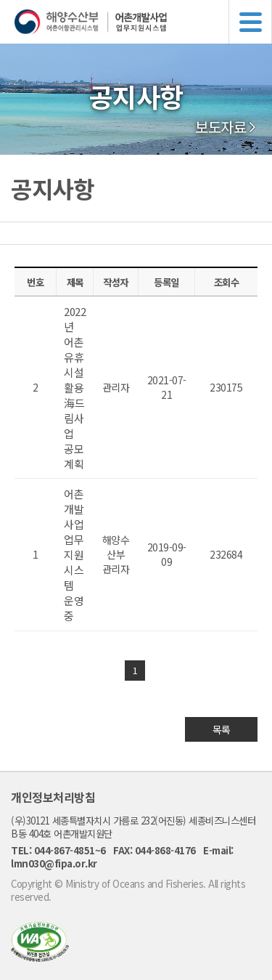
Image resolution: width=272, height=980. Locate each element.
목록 (222, 729)
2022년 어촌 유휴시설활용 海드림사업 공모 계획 (75, 388)
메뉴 (250, 22)
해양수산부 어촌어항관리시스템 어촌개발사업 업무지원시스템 (143, 22)
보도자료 (221, 127)
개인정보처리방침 (53, 797)
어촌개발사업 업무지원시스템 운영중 (74, 555)
